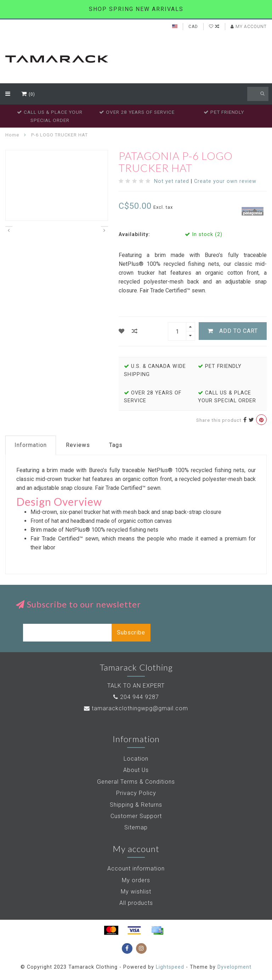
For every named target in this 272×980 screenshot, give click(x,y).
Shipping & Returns (136, 805)
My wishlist (136, 892)
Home (12, 135)
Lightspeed (170, 967)
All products (136, 903)
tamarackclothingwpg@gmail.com (140, 708)
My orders (136, 880)
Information (31, 445)
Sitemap (136, 827)
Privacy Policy (136, 793)
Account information (136, 869)
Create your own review (225, 181)
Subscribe (131, 632)
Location (136, 759)
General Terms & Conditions (136, 782)
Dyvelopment (234, 967)
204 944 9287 (140, 697)
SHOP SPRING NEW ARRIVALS (136, 9)
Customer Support (136, 816)
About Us (136, 770)
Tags (116, 445)
